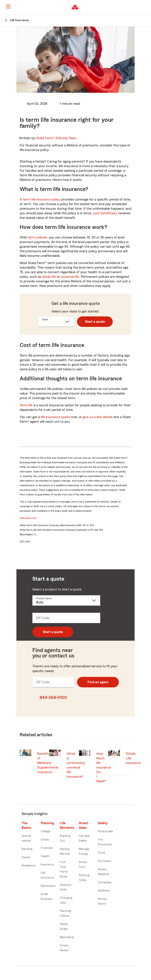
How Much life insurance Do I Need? (104, 767)
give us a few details (98, 417)
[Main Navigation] (8, 7)
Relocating (67, 937)
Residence (28, 866)
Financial (47, 848)
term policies (38, 237)
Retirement (48, 886)
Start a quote (95, 322)
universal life (70, 277)
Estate (45, 840)
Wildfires (104, 891)
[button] (147, 7)
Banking (27, 849)
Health (45, 856)
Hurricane (104, 861)
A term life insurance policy (40, 199)
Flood (101, 853)
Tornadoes (105, 882)
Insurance (47, 865)
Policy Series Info (28, 518)
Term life (26, 405)
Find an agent (98, 682)
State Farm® (56, 138)
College (45, 831)
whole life (49, 277)
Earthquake (105, 831)
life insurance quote (55, 417)
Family (26, 857)
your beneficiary (105, 213)
